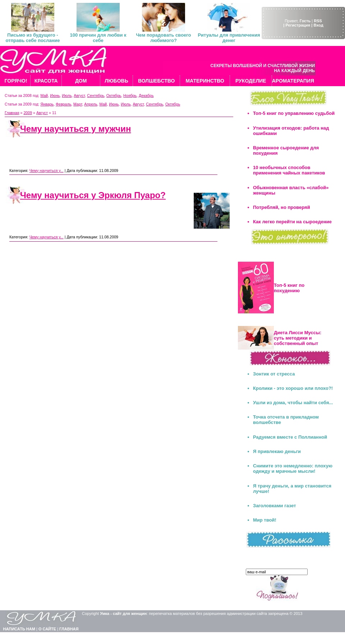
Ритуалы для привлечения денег (229, 38)
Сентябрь (96, 95)
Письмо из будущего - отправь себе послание (33, 38)
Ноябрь (130, 95)
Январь (47, 104)
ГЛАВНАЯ (69, 629)
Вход (318, 25)
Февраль (63, 104)
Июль (67, 95)
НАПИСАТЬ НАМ (19, 629)
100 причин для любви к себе (98, 38)
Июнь (55, 95)
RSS (318, 21)
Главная (12, 113)
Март (78, 104)
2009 (28, 113)
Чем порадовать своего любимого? (163, 38)
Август (79, 95)
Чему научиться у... (47, 171)
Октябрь (114, 95)
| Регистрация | (298, 25)
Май (44, 95)
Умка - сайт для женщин (123, 613)
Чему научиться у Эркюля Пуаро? (93, 195)
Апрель (91, 104)
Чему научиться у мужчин (75, 129)
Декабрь (146, 95)
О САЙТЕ (47, 629)
